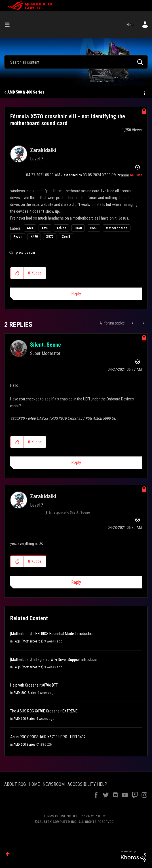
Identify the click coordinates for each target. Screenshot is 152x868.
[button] (17, 273)
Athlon (61, 228)
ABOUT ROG (15, 784)
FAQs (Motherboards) (28, 641)
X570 (50, 237)
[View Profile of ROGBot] (136, 175)
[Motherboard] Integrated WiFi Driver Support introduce (53, 660)
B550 (94, 228)
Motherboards (117, 228)
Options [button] (144, 92)
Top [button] (8, 854)
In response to (69, 512)
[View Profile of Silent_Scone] (46, 345)
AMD (45, 228)
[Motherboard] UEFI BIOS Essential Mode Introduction (52, 634)
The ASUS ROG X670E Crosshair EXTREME (44, 711)
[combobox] (76, 62)
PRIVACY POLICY (93, 816)
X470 (34, 237)
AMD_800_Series (25, 693)
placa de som (25, 253)
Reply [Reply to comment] (76, 463)
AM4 (30, 228)
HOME (34, 784)
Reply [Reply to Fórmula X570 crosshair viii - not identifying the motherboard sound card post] (76, 294)
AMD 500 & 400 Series (26, 92)
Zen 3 (66, 237)
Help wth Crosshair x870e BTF (34, 685)
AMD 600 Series (25, 719)
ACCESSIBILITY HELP (87, 784)
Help (130, 25)
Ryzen (18, 237)
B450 (78, 228)
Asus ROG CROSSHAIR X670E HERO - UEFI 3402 (48, 737)
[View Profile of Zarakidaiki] (43, 150)
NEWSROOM (54, 784)
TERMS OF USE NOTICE (61, 816)
